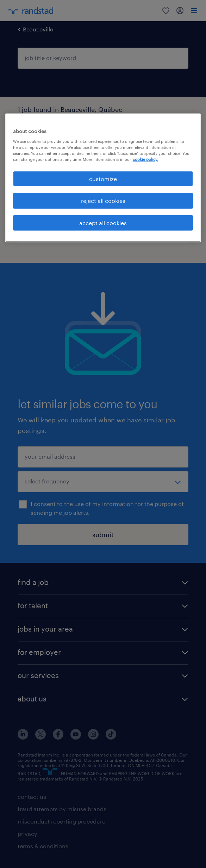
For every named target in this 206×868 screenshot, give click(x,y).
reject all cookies (103, 201)
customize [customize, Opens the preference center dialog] (103, 178)
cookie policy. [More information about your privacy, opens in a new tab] (145, 159)
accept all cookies (103, 222)
